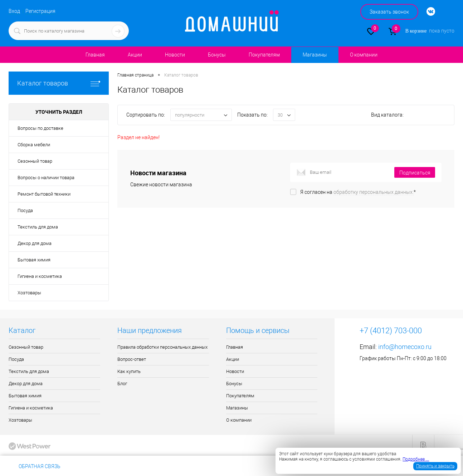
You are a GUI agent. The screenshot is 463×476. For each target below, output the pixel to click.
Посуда (25, 210)
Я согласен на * (358, 192)
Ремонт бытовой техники (44, 194)
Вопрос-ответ (132, 359)
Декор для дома (35, 243)
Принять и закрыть (435, 466)
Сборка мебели (34, 145)
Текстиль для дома (38, 227)
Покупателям (264, 55)
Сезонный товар (35, 161)
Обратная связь (35, 466)
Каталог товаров (59, 83)
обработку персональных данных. (374, 192)
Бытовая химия (34, 260)
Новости (175, 55)
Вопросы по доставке (40, 128)
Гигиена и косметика (40, 276)
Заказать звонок (389, 12)
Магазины (315, 55)
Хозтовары (29, 293)
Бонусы (217, 55)
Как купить (129, 371)
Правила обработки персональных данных (162, 347)
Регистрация (40, 11)
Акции (135, 55)
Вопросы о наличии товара (46, 178)
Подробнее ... (416, 459)
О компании (364, 55)
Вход (14, 11)
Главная (95, 55)
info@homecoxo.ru (405, 347)
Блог (122, 384)
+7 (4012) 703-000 (91, 466)
